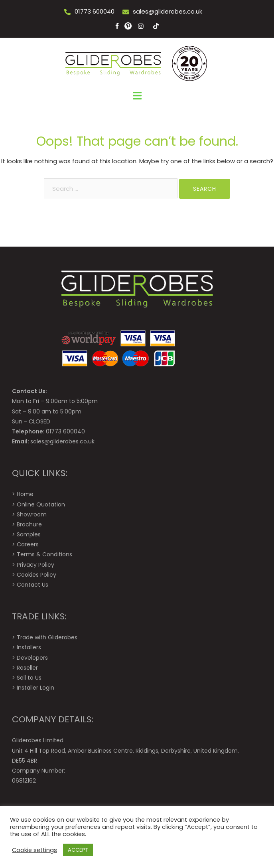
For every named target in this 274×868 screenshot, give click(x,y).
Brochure (29, 524)
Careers (28, 544)
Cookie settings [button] (34, 850)
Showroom (32, 514)
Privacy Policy (35, 565)
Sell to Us (29, 678)
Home (25, 494)
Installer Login (35, 688)
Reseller (27, 668)
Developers (32, 658)
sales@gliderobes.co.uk (168, 11)
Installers (29, 647)
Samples (29, 534)
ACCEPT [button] (78, 850)
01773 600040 (95, 11)
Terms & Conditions (44, 554)
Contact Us (33, 585)
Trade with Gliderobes (47, 637)
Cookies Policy (36, 575)
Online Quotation (41, 504)
